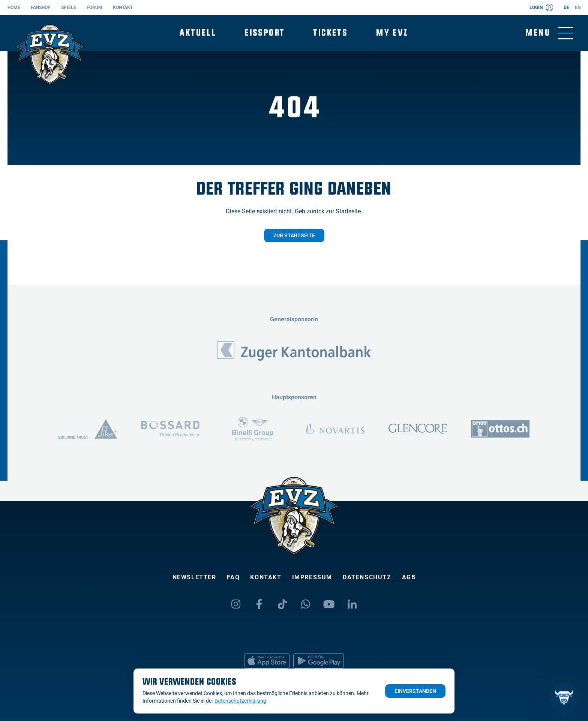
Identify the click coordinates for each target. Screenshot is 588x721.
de (566, 7)
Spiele (69, 7)
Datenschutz (367, 577)
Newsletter (194, 577)
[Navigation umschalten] (549, 33)
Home (14, 7)
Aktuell (198, 33)
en (578, 7)
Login (541, 7)
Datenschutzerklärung (240, 701)
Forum (94, 7)
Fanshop (41, 7)
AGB (409, 577)
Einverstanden (415, 691)
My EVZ (392, 33)
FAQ (233, 577)
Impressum (312, 577)
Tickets (330, 33)
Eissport (265, 33)
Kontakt (123, 7)
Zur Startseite (294, 235)
